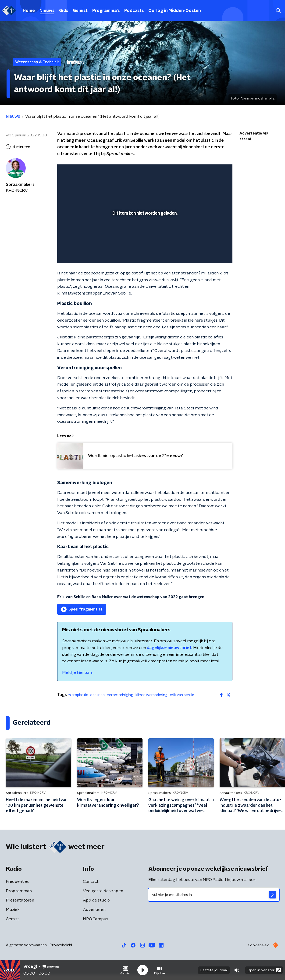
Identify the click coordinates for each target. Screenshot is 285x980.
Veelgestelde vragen (103, 891)
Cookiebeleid (259, 945)
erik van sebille (182, 695)
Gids (64, 11)
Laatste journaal (214, 970)
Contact (91, 882)
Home (29, 11)
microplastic (78, 695)
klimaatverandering (151, 695)
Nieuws (47, 11)
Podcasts (134, 11)
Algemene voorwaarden (26, 945)
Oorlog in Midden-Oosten (175, 11)
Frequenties (17, 882)
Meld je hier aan (77, 673)
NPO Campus (96, 919)
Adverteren (94, 910)
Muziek (13, 910)
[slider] (144, 240)
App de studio (96, 900)
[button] (125, 970)
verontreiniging (120, 695)
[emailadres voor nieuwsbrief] (214, 895)
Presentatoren (20, 900)
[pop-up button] (212, 253)
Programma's (106, 11)
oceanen (97, 695)
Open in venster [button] (264, 970)
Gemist (80, 11)
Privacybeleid (61, 945)
